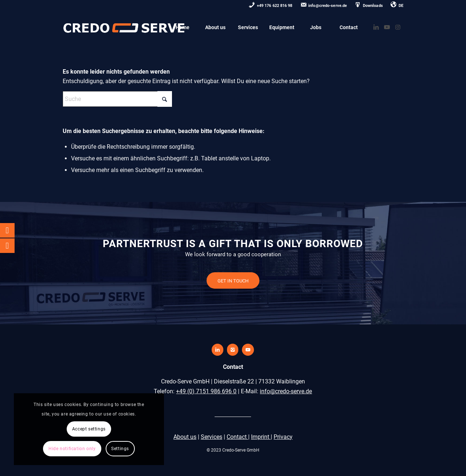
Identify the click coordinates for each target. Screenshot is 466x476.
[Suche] (117, 99)
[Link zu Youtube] (387, 27)
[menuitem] (271, 6)
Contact (237, 437)
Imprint (261, 437)
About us (185, 437)
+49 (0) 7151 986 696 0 (206, 391)
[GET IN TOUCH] (233, 281)
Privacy (283, 437)
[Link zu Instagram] (398, 27)
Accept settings (69, 409)
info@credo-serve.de (286, 391)
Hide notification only (69, 429)
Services (212, 437)
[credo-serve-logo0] (124, 27)
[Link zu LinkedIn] (376, 27)
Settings (69, 449)
